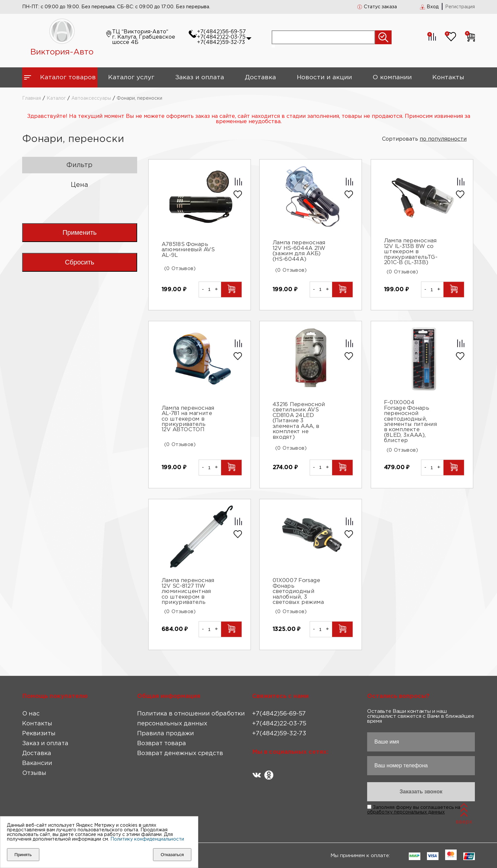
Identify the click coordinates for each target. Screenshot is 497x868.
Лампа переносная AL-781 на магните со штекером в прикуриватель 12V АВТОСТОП (188, 419)
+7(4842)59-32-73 (221, 42)
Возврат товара (162, 744)
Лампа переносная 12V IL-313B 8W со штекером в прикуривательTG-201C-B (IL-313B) (411, 252)
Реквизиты (39, 734)
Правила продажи (166, 734)
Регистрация (460, 7)
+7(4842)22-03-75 (221, 37)
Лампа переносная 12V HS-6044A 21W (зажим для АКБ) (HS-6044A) (299, 251)
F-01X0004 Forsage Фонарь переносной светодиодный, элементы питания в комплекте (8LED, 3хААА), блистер (411, 422)
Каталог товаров (68, 77)
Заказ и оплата (200, 77)
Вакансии (37, 763)
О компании (392, 77)
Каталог (56, 98)
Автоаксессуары (91, 98)
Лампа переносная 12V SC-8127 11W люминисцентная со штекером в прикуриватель (188, 592)
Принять (23, 855)
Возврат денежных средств (180, 753)
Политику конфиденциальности (147, 839)
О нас (31, 714)
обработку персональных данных (406, 812)
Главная (32, 98)
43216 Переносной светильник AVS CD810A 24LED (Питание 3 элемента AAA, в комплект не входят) (299, 421)
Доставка (260, 77)
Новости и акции (324, 77)
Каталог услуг (131, 77)
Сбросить (79, 262)
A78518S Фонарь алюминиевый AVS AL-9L (188, 250)
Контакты (448, 77)
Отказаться (172, 855)
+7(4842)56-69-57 (221, 32)
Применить (79, 232)
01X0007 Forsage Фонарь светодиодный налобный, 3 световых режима (298, 592)
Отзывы (34, 773)
